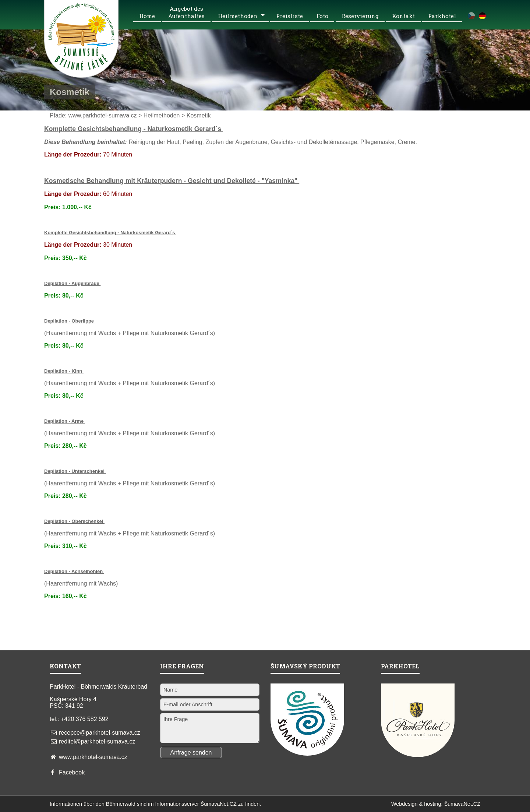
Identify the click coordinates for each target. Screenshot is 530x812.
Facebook (72, 772)
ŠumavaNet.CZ (462, 804)
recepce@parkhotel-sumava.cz (100, 733)
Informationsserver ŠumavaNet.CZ (196, 804)
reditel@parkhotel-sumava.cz (97, 741)
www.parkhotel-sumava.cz (103, 115)
